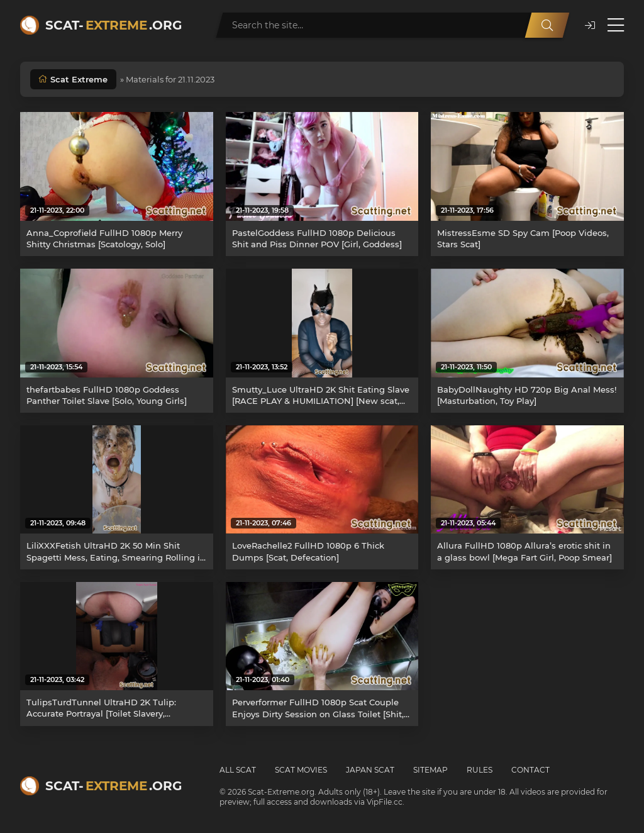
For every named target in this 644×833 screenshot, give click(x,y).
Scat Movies (301, 770)
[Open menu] (616, 25)
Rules (480, 770)
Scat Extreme (79, 79)
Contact (530, 770)
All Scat (238, 770)
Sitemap (430, 770)
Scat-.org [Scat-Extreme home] (114, 25)
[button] (590, 25)
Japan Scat (370, 770)
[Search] (547, 25)
